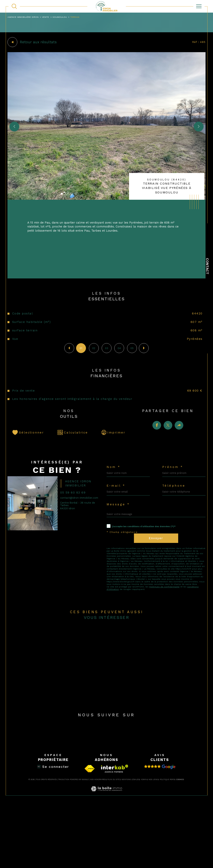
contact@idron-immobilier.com (72, 525)
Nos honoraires (98, 842)
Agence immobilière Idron (25, 17)
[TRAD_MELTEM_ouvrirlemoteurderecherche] (14, 6)
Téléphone (175, 512)
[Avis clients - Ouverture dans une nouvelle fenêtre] (160, 830)
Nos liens (153, 842)
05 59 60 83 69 (76, 518)
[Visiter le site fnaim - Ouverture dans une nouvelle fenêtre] (90, 831)
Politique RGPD (167, 842)
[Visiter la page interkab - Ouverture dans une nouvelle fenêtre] (115, 831)
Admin (144, 842)
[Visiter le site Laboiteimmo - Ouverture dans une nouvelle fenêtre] (106, 856)
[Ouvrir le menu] (199, 6)
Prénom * (175, 490)
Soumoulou (64, 17)
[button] (198, 128)
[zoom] (106, 200)
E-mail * (118, 512)
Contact (207, 266)
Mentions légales (130, 842)
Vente (49, 17)
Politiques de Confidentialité (172, 632)
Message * (119, 533)
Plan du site (113, 842)
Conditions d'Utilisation (120, 635)
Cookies (180, 842)
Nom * (115, 490)
